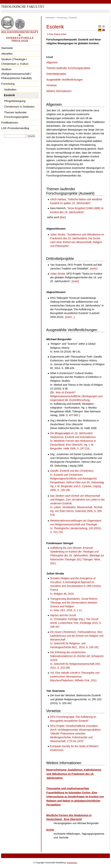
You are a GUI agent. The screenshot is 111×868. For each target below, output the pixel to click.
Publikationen (10, 122)
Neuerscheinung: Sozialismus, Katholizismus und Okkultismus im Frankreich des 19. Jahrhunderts (74, 774)
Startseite (7, 48)
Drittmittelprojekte (56, 74)
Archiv (50, 830)
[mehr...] (70, 317)
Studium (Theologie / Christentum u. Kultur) (15, 61)
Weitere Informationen (59, 91)
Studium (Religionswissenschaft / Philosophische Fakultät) (16, 74)
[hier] (63, 217)
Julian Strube (58, 274)
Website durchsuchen (4, 134)
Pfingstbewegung (15, 101)
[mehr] (94, 269)
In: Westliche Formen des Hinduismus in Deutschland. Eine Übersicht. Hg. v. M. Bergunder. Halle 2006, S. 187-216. (73, 441)
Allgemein (52, 62)
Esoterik (9, 95)
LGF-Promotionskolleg (15, 128)
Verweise (52, 85)
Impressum (72, 863)
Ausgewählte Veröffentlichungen (65, 80)
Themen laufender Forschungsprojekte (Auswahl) (70, 191)
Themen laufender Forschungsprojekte (16, 115)
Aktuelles (7, 54)
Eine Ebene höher (58, 34)
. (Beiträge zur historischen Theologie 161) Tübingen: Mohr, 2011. (77, 555)
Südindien (10, 89)
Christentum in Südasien (19, 107)
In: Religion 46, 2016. (76, 586)
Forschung (8, 84)
